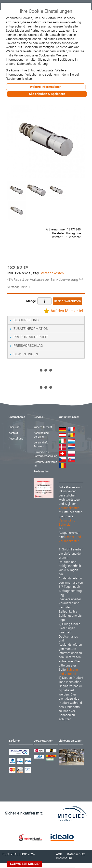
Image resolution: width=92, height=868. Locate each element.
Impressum (64, 858)
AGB (59, 854)
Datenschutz (76, 854)
